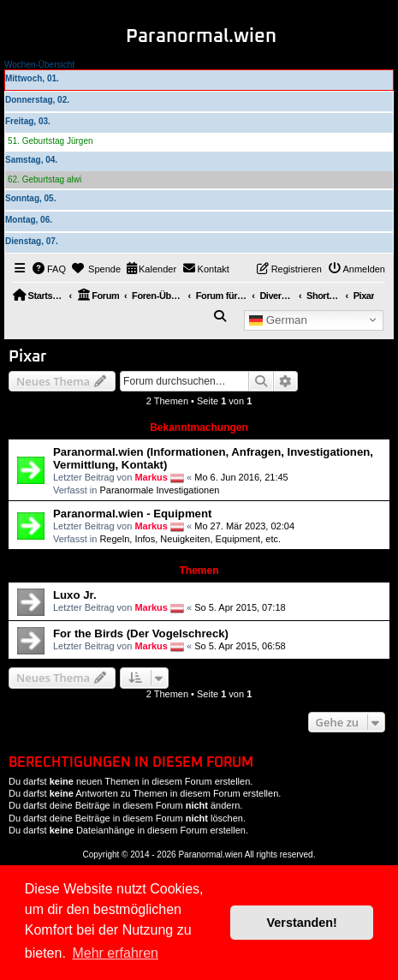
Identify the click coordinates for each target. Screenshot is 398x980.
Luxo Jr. (75, 595)
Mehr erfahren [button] (115, 953)
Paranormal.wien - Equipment (132, 514)
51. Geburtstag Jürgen (50, 141)
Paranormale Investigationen (159, 490)
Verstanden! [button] (302, 923)
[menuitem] (50, 269)
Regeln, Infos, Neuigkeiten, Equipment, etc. (190, 539)
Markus (151, 477)
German (278, 320)
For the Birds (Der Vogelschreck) (141, 633)
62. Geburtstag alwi (45, 179)
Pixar (27, 357)
